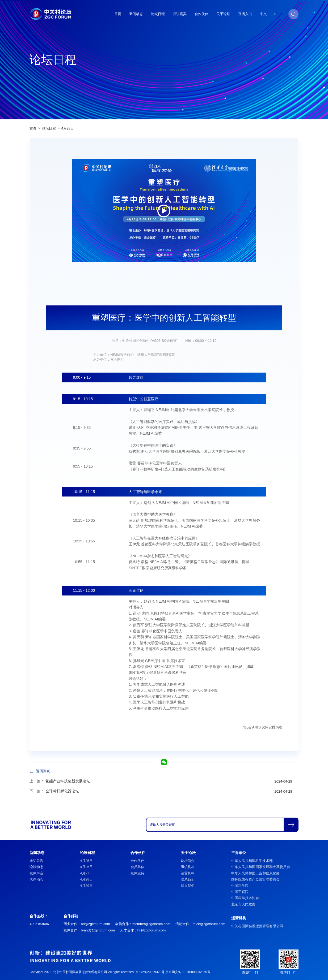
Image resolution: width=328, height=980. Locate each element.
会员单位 (137, 867)
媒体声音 (36, 873)
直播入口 (245, 14)
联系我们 (188, 879)
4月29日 (86, 886)
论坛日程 (158, 14)
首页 (118, 14)
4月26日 (86, 867)
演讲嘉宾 (180, 14)
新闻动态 (136, 14)
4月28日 (68, 128)
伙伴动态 (36, 879)
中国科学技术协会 (245, 898)
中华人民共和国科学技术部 (252, 861)
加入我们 (188, 886)
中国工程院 (240, 892)
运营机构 (188, 873)
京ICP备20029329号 (150, 972)
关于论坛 (223, 14)
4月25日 (86, 861)
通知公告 (36, 861)
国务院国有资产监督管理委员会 (255, 879)
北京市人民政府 (243, 904)
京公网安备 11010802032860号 (188, 972)
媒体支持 (137, 873)
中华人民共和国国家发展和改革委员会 (261, 867)
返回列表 (43, 771)
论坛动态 (36, 867)
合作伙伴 (201, 14)
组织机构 (188, 867)
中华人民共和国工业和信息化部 (255, 873)
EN (274, 14)
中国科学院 (240, 886)
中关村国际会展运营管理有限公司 (257, 926)
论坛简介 (188, 861)
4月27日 (86, 873)
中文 (263, 14)
